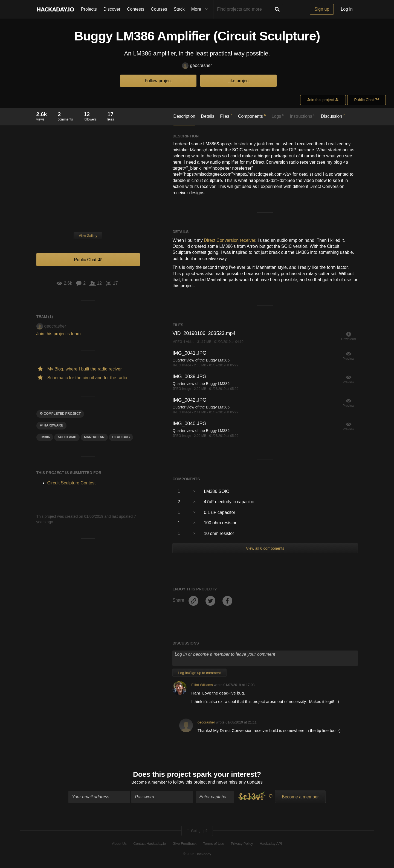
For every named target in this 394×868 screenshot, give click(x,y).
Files (226, 116)
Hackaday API (271, 844)
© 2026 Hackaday (197, 854)
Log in (347, 9)
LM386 (45, 437)
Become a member (149, 783)
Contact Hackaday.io (150, 844)
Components (252, 116)
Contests (136, 9)
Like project (239, 81)
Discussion (333, 116)
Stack (179, 9)
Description (184, 116)
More (201, 9)
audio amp (67, 437)
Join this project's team (59, 334)
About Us (119, 844)
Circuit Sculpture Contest (72, 483)
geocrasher (197, 66)
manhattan (94, 437)
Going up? (197, 831)
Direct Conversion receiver (230, 240)
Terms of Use (214, 844)
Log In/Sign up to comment (199, 673)
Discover (112, 9)
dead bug (121, 437)
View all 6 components (265, 548)
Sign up (322, 9)
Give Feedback (185, 844)
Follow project (158, 81)
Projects (89, 9)
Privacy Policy (242, 844)
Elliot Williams (202, 685)
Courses (159, 9)
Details (208, 116)
